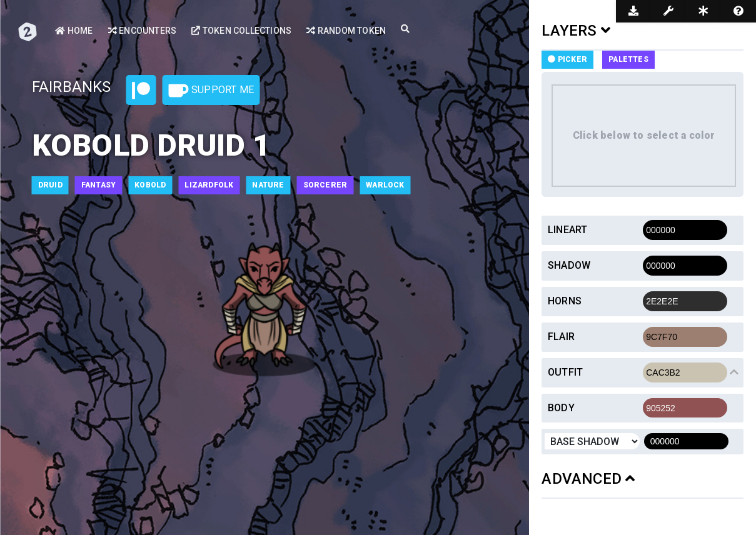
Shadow (569, 265)
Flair (561, 337)
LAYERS (576, 31)
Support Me (211, 91)
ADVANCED (588, 479)
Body (561, 408)
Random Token (346, 31)
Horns (565, 301)
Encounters (142, 31)
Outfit (565, 372)
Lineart (567, 230)
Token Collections (241, 31)
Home (74, 31)
